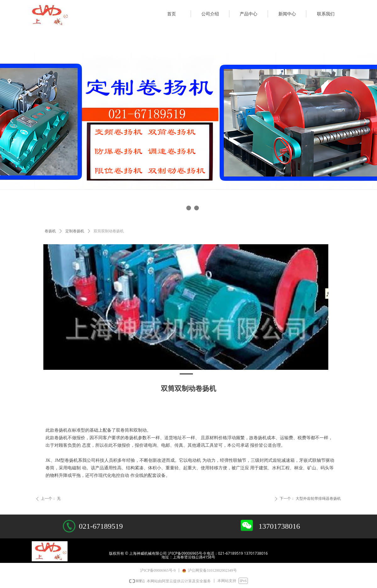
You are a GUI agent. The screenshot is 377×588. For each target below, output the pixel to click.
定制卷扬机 (75, 231)
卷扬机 (50, 231)
